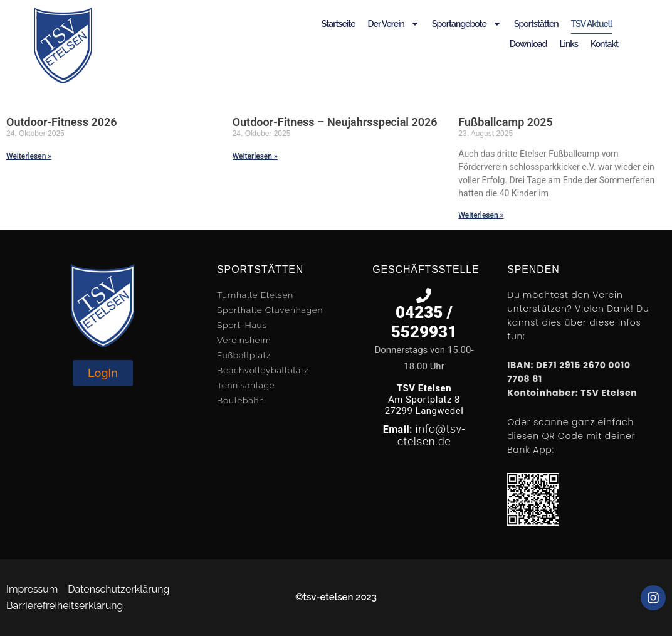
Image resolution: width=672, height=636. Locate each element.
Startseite (339, 24)
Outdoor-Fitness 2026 (62, 122)
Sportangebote (467, 24)
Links (568, 44)
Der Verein (394, 24)
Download (528, 44)
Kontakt (604, 44)
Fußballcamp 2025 (506, 122)
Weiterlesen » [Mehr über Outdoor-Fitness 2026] (29, 156)
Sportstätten (536, 24)
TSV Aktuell (592, 24)
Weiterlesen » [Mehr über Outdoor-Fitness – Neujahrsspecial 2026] (255, 156)
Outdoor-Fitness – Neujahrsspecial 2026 (335, 122)
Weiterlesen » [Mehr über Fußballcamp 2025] (481, 215)
